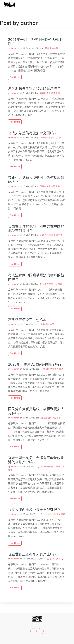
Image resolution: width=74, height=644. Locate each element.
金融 (42, 235)
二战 (47, 235)
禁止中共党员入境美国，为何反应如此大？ (36, 180)
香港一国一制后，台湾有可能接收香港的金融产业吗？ (36, 460)
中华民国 (44, 138)
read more (15, 77)
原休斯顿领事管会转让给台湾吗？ (34, 88)
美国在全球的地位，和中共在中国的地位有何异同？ (36, 228)
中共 (52, 48)
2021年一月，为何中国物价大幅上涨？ (35, 42)
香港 (61, 369)
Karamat (15, 48)
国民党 (44, 418)
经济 (47, 48)
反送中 (44, 514)
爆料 (47, 324)
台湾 (53, 93)
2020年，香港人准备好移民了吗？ (35, 364)
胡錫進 (43, 186)
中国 (56, 48)
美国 (49, 93)
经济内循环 (59, 284)
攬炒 (63, 514)
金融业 (57, 466)
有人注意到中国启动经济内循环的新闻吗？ (36, 277)
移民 (61, 559)
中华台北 (53, 138)
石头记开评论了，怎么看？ (29, 320)
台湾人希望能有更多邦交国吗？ (33, 133)
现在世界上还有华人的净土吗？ (33, 554)
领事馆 (43, 93)
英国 (47, 369)
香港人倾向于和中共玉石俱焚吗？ (34, 510)
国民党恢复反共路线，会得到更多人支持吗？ (36, 411)
